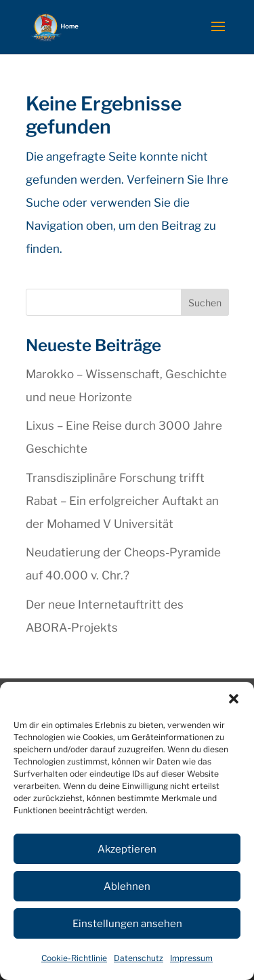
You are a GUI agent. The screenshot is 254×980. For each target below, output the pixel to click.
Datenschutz (139, 958)
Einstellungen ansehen (127, 924)
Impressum (191, 958)
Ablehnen (127, 886)
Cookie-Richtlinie (74, 958)
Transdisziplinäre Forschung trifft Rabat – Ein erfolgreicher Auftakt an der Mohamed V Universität (122, 501)
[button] (234, 699)
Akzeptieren (127, 849)
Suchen (205, 303)
